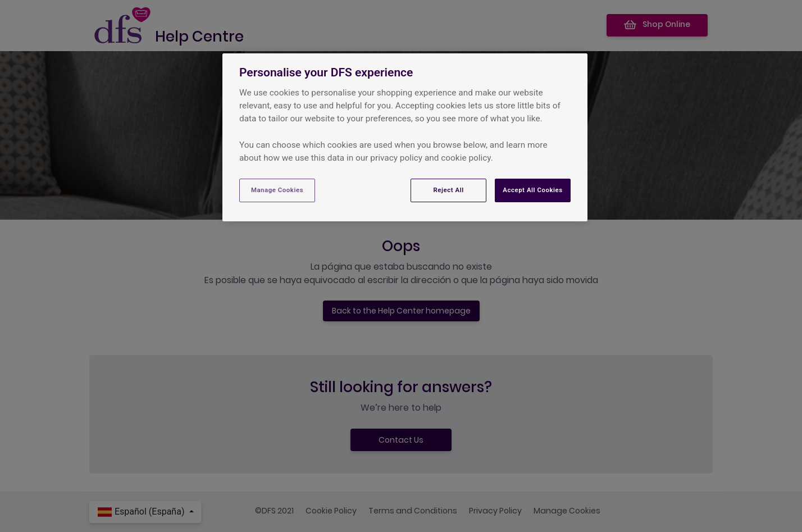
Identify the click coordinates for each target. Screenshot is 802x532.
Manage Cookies (277, 190)
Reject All (449, 190)
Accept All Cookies (532, 190)
